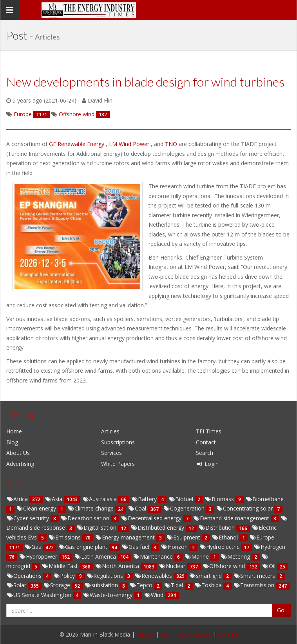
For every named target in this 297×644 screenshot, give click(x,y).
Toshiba (209, 585)
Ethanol (225, 537)
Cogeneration (185, 508)
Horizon (175, 547)
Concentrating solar (245, 508)
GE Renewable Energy (77, 144)
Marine (197, 557)
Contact (206, 442)
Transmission (254, 585)
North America (118, 566)
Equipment (184, 537)
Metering (236, 557)
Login (207, 464)
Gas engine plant (83, 547)
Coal (138, 508)
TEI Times (209, 431)
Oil (269, 566)
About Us (18, 453)
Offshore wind (224, 566)
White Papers (118, 464)
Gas (34, 547)
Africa (18, 499)
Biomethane (264, 499)
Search (205, 453)
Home (14, 431)
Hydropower (39, 557)
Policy (65, 576)
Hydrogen (269, 547)
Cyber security (28, 518)
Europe (262, 537)
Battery (145, 499)
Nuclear (173, 566)
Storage (57, 585)
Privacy (145, 634)
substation (102, 585)
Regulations (105, 576)
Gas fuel (136, 547)
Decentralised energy (152, 518)
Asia (54, 499)
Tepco (142, 585)
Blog (12, 442)
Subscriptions (118, 442)
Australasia (100, 499)
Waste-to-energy (108, 595)
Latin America (96, 557)
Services (111, 453)
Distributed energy (158, 528)
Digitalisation (97, 528)
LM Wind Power (130, 144)
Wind (154, 595)
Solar (17, 585)
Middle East (61, 566)
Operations (25, 576)
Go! (281, 610)
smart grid (206, 576)
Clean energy (37, 508)
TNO (172, 144)
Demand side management (232, 518)
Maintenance (154, 557)
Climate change (91, 508)
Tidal (174, 585)
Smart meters (255, 576)
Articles (110, 431)
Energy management (126, 537)
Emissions (65, 537)
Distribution (217, 528)
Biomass (220, 499)
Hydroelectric (220, 547)
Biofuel (181, 499)
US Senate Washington (40, 595)
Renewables (154, 576)
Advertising (20, 464)
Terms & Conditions (186, 634)
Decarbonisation (86, 518)
